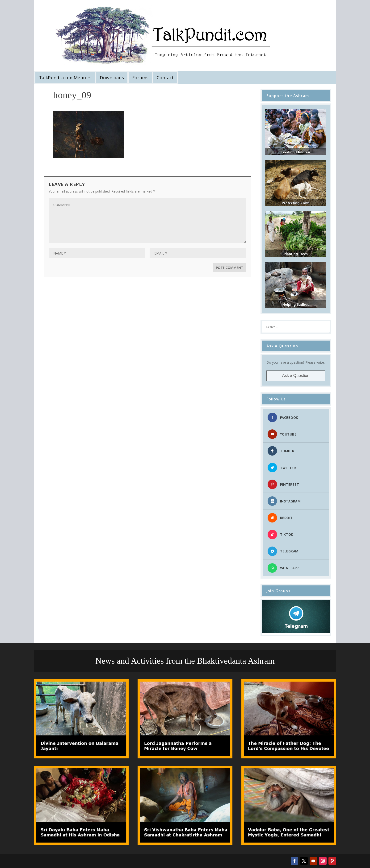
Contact (165, 78)
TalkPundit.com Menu (62, 78)
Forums (140, 78)
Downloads (112, 78)
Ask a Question (296, 376)
